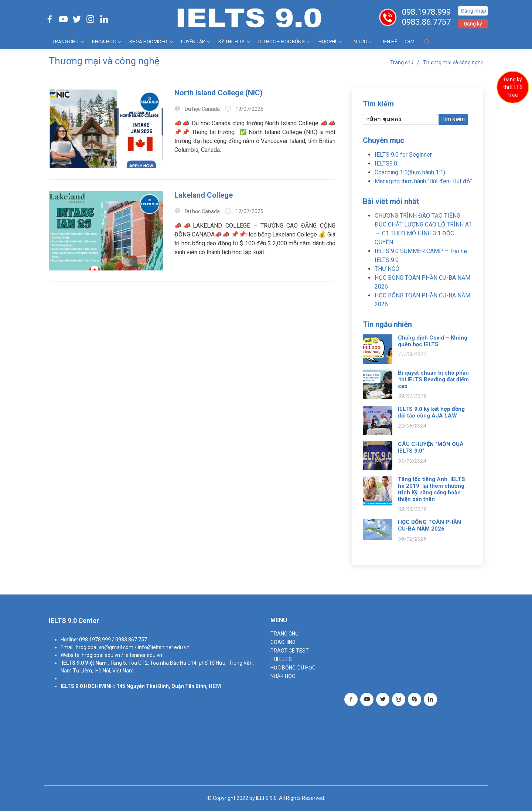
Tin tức (362, 42)
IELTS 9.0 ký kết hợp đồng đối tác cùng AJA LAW (431, 412)
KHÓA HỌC (107, 42)
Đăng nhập (474, 11)
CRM (410, 42)
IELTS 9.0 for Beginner (403, 155)
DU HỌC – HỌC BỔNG (285, 42)
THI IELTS (281, 659)
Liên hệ (389, 42)
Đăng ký (473, 24)
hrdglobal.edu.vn (101, 655)
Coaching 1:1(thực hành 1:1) (410, 172)
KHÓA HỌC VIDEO (151, 42)
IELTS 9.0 (73, 663)
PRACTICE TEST (290, 651)
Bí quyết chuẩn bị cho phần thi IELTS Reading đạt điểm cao (433, 379)
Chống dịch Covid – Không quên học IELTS (433, 341)
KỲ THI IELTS (235, 42)
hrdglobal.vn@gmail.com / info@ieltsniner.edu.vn (133, 647)
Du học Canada (202, 109)
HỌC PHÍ (330, 42)
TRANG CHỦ (69, 42)
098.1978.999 (426, 12)
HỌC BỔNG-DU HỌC (293, 668)
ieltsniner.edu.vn (143, 655)
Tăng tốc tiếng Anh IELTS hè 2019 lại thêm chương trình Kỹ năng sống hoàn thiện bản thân (432, 489)
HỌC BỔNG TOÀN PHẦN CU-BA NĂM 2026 (429, 525)
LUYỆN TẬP (196, 42)
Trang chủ (402, 62)
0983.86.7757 (426, 22)
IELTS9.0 (386, 163)
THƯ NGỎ (387, 269)
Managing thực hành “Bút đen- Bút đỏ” (423, 181)
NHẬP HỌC (283, 676)
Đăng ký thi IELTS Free (513, 87)
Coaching (283, 642)
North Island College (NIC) (219, 93)
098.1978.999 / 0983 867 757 (113, 640)
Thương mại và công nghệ (453, 62)
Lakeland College (204, 195)
